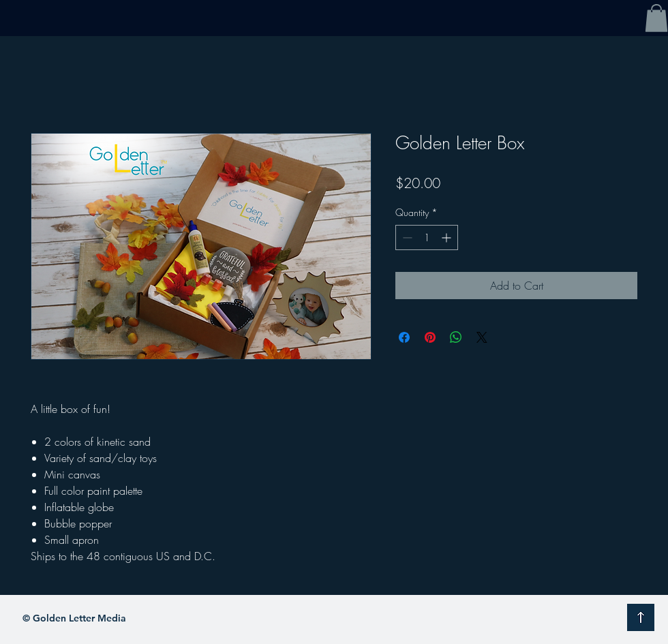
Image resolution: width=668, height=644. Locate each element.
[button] (656, 18)
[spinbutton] (427, 237)
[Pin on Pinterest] (430, 337)
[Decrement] (406, 237)
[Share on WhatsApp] (456, 337)
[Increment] (447, 237)
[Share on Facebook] (404, 337)
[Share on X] (482, 337)
